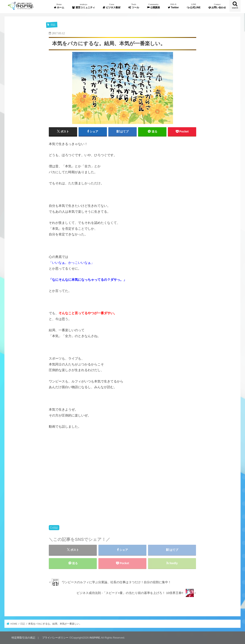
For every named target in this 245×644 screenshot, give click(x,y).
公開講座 (153, 6)
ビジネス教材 (112, 6)
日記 (55, 528)
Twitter (173, 6)
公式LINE (194, 6)
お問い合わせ (217, 6)
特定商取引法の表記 (23, 638)
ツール (134, 6)
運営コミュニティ (83, 6)
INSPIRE (95, 638)
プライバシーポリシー (55, 638)
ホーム (59, 6)
